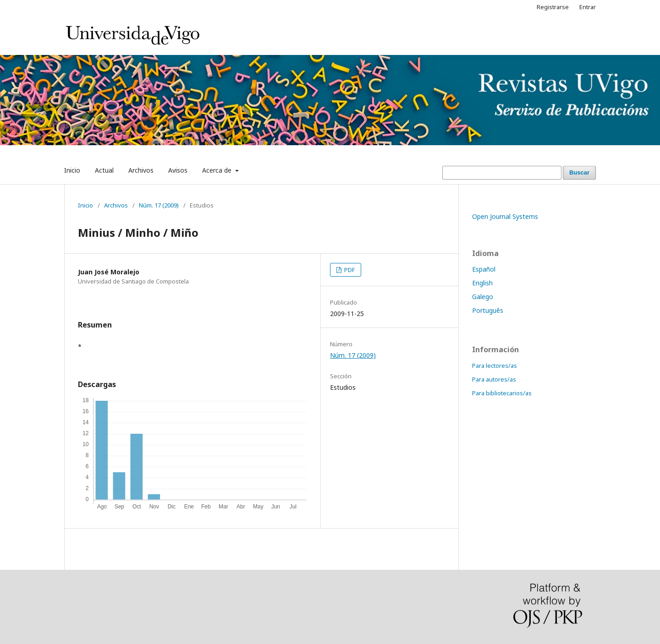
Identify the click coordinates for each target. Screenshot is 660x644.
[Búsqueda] (502, 173)
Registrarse (553, 7)
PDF (349, 270)
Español (484, 269)
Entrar (588, 7)
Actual (104, 170)
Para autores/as (494, 379)
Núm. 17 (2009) (159, 205)
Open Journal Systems (505, 216)
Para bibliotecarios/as (502, 393)
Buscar (579, 172)
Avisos (178, 170)
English (482, 283)
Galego (483, 297)
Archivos (141, 170)
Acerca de (218, 170)
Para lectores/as (495, 366)
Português (488, 310)
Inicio (72, 170)
